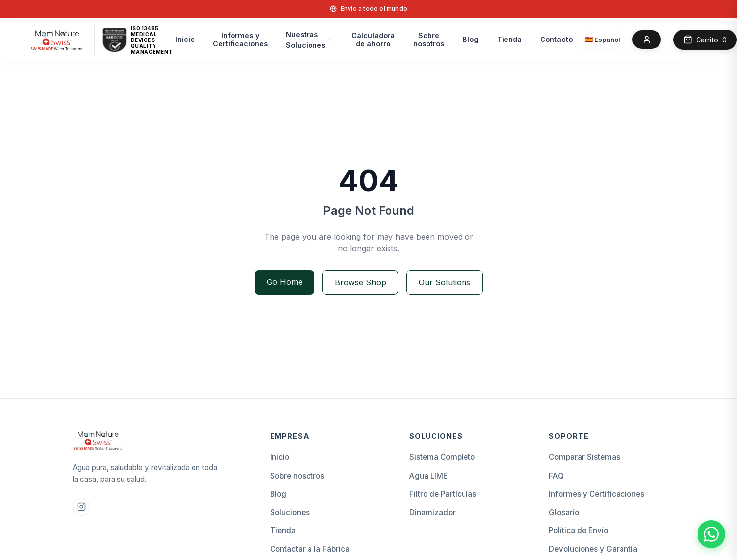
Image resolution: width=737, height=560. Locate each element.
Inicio (185, 39)
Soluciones (290, 512)
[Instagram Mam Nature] (81, 507)
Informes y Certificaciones (240, 40)
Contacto (556, 39)
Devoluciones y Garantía (593, 549)
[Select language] (603, 40)
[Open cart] (705, 40)
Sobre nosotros (429, 40)
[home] (57, 40)
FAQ (556, 476)
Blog (471, 39)
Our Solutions (445, 282)
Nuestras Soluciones (306, 40)
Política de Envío (579, 531)
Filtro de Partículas (443, 494)
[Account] (647, 40)
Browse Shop (360, 282)
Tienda (509, 39)
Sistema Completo (442, 457)
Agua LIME (428, 476)
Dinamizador (432, 512)
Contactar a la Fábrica (310, 549)
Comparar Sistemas (584, 457)
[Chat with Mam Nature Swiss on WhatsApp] (711, 534)
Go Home (285, 282)
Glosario (564, 512)
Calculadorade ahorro (373, 40)
